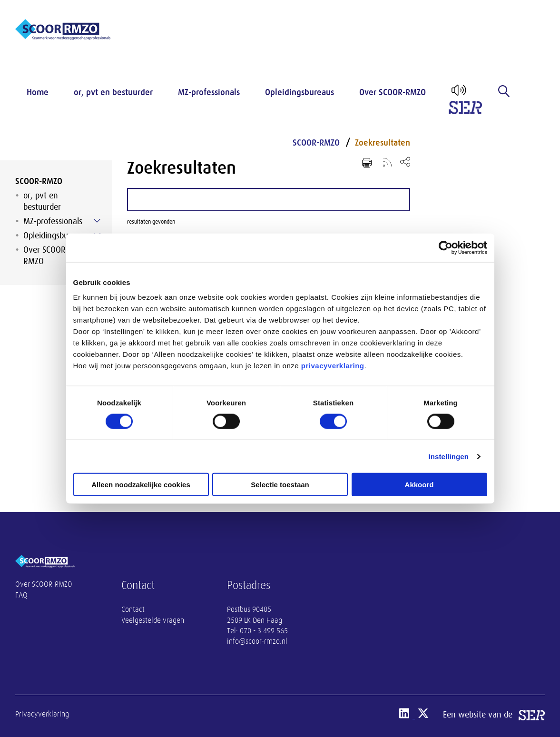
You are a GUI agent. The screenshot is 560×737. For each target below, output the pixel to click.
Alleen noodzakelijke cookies (141, 485)
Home (38, 92)
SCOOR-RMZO (39, 181)
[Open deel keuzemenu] (405, 162)
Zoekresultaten (383, 143)
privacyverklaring (333, 366)
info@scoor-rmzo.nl (257, 641)
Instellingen (449, 456)
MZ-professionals (209, 92)
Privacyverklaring (42, 714)
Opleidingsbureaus (300, 92)
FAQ (21, 595)
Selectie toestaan (280, 485)
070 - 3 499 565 (264, 631)
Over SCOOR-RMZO (393, 92)
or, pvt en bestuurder (113, 92)
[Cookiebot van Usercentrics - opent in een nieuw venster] (446, 247)
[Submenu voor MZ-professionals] (97, 221)
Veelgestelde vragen (153, 620)
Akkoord (419, 485)
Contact (133, 609)
